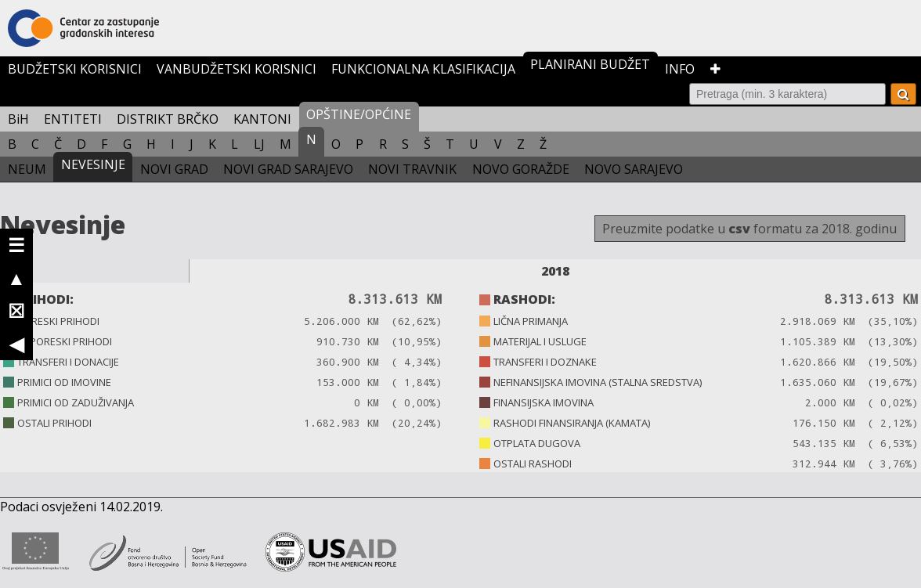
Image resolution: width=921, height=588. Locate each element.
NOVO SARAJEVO (634, 169)
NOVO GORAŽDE (521, 169)
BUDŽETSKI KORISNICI (75, 69)
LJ (259, 144)
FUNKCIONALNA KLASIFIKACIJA (423, 69)
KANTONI (262, 119)
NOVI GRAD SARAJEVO (288, 169)
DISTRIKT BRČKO (168, 119)
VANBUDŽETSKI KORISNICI (237, 69)
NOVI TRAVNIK (412, 169)
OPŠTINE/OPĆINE (359, 114)
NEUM (27, 169)
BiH (18, 119)
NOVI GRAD (174, 169)
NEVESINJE (93, 164)
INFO (680, 69)
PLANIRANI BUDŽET (590, 64)
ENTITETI (73, 119)
